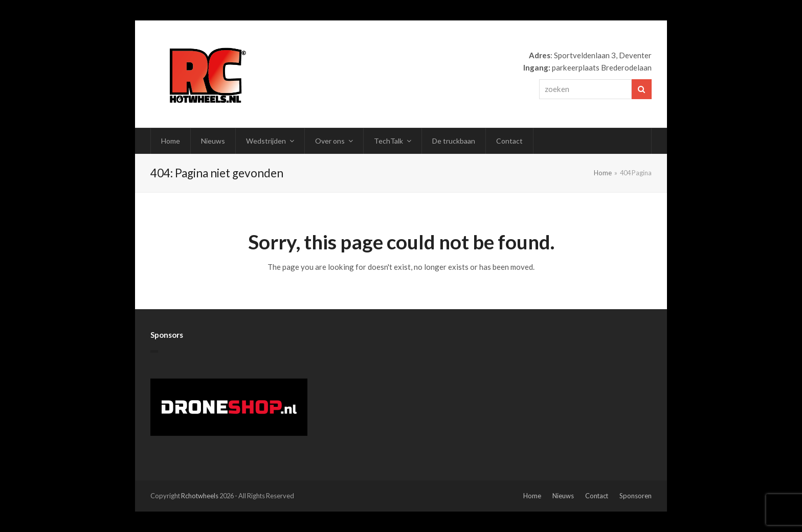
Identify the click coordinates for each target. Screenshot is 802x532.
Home (532, 496)
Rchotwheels (200, 496)
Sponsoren (636, 496)
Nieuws (563, 496)
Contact (597, 496)
